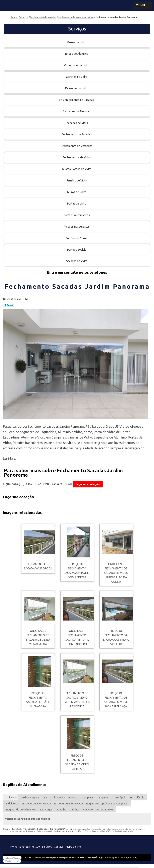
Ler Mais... (10, 458)
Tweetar (9, 305)
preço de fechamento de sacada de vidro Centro (77, 762)
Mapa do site (73, 847)
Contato (59, 847)
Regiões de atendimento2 (21, 809)
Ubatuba (61, 809)
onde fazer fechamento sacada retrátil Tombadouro (77, 637)
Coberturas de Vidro (77, 65)
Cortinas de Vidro (77, 77)
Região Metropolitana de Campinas (107, 803)
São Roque (46, 809)
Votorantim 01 (105, 809)
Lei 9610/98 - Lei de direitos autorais (116, 831)
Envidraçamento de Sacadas (77, 100)
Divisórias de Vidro (77, 88)
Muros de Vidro (77, 192)
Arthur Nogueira (31, 797)
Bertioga (73, 797)
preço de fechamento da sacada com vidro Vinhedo (116, 637)
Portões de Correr (77, 238)
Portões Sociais (77, 250)
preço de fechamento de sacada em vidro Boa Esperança (116, 700)
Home (14, 847)
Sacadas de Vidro (77, 261)
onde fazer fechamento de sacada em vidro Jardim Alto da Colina (116, 573)
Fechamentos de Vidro (77, 157)
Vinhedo (88, 809)
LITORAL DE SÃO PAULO (36, 803)
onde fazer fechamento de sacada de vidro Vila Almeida (38, 637)
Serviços (77, 29)
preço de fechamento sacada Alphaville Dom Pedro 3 (77, 571)
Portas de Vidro (77, 204)
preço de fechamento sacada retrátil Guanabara (38, 700)
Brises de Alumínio (77, 54)
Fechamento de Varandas (77, 146)
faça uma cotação (88, 484)
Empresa (25, 847)
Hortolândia (137, 797)
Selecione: (12, 797)
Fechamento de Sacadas (77, 134)
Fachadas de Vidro (77, 123)
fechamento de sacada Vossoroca (38, 566)
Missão (36, 847)
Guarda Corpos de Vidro (77, 169)
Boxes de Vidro (77, 42)
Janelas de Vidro (77, 180)
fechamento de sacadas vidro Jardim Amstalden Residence (77, 700)
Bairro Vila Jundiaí (54, 797)
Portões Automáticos (77, 215)
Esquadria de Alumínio (77, 111)
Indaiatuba (12, 803)
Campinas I (103, 797)
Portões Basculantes (77, 227)
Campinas (88, 797)
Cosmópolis (120, 797)
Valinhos (75, 809)
